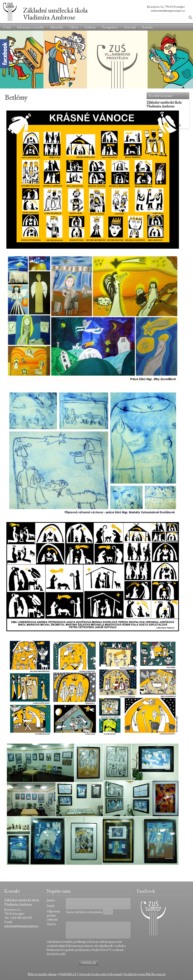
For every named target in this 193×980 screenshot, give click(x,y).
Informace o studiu (30, 27)
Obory (74, 27)
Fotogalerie (110, 27)
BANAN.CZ (69, 974)
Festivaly (130, 27)
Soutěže (147, 27)
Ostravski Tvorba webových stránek (100, 974)
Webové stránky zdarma (42, 974)
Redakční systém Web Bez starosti (145, 974)
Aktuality (57, 27)
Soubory (90, 27)
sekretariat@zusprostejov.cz (21, 926)
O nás (7, 27)
